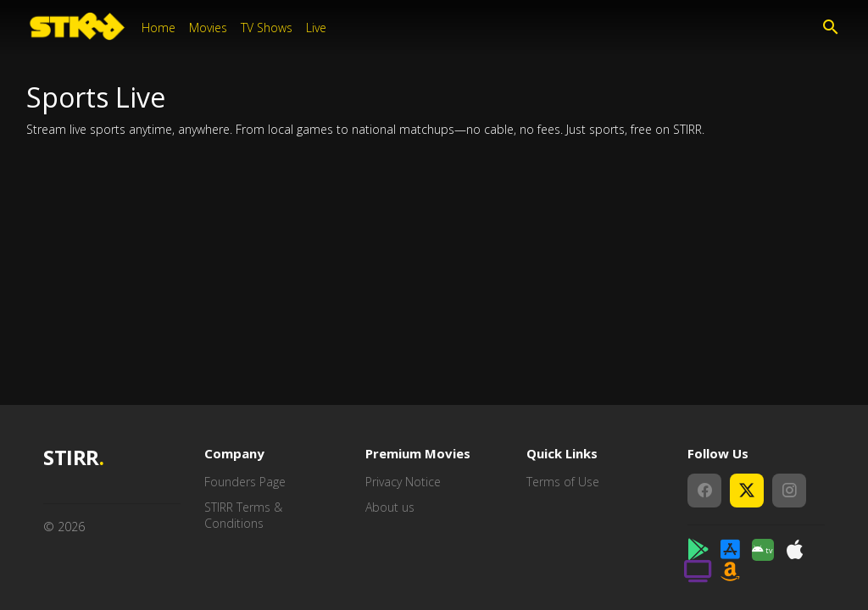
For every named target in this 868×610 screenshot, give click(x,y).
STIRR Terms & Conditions (243, 516)
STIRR (73, 458)
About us (390, 507)
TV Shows (267, 28)
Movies (208, 28)
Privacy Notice (403, 482)
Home (159, 28)
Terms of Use (563, 482)
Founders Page (245, 482)
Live (316, 28)
